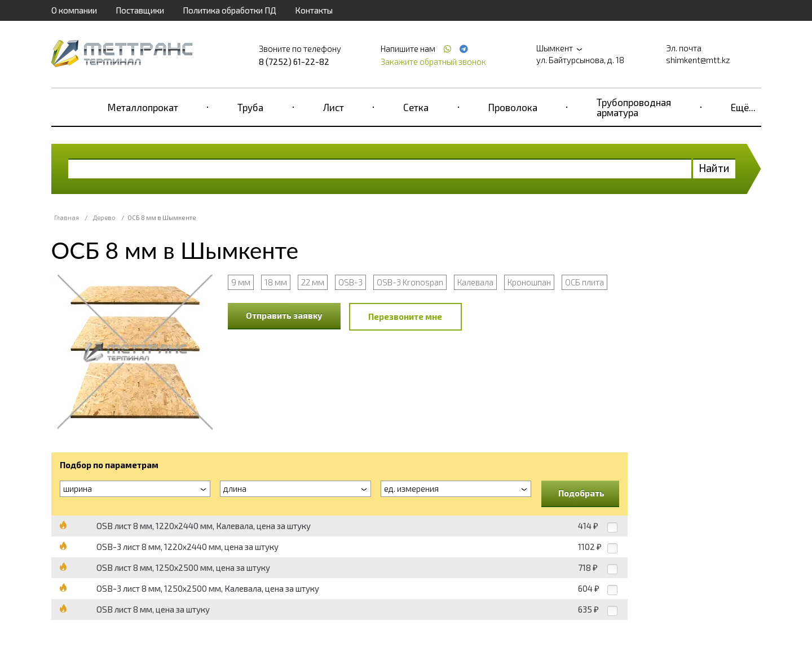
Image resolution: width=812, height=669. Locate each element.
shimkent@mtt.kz (698, 60)
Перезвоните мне (405, 316)
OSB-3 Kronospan (410, 282)
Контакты (314, 10)
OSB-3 (350, 282)
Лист (334, 107)
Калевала (475, 282)
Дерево (104, 217)
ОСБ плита (584, 282)
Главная (67, 217)
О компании (74, 10)
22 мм (313, 282)
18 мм (276, 282)
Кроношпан (529, 282)
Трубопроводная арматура (634, 107)
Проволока (513, 107)
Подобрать (581, 493)
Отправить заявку (284, 315)
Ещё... (743, 107)
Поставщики (140, 10)
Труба (250, 107)
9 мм (241, 282)
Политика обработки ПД (230, 10)
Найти (714, 168)
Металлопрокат (143, 107)
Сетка (416, 107)
